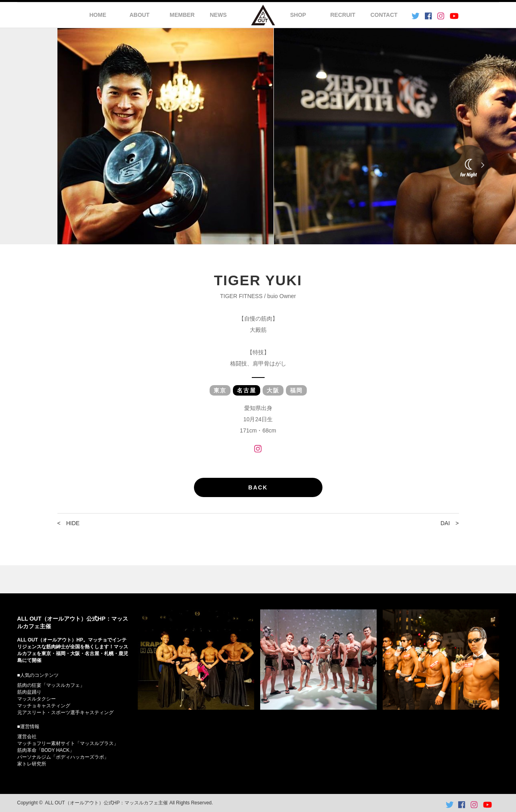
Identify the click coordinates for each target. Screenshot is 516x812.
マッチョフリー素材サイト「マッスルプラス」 (68, 743)
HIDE (73, 523)
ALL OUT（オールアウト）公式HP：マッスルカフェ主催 (106, 803)
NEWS (218, 15)
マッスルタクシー (37, 699)
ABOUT (140, 15)
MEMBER (182, 15)
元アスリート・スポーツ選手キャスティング (65, 713)
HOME (98, 15)
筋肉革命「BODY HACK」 (46, 750)
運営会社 (27, 737)
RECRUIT (343, 15)
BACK (258, 487)
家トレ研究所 (32, 764)
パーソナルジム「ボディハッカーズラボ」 (63, 757)
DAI (445, 523)
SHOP (298, 15)
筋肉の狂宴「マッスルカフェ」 (51, 685)
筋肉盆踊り (29, 692)
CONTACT (384, 15)
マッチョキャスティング (44, 706)
